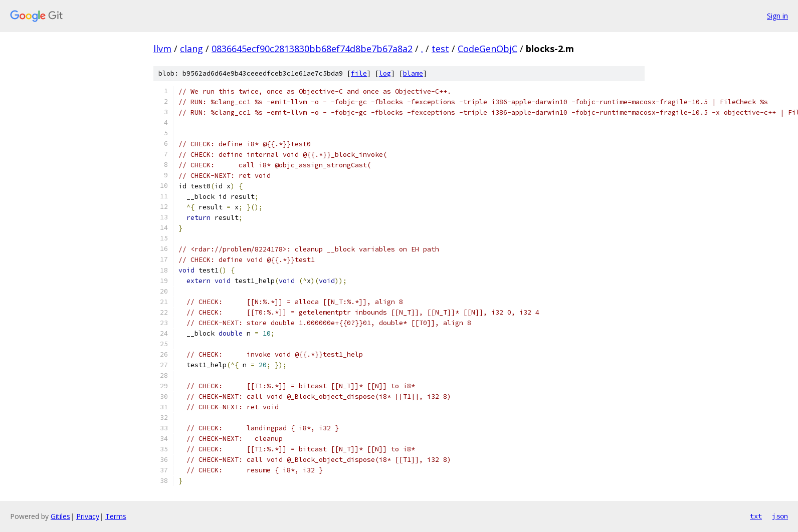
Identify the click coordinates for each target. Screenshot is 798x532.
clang (191, 49)
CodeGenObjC (487, 49)
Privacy (88, 516)
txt (756, 516)
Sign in (777, 16)
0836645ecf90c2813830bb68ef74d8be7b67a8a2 (312, 49)
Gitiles (60, 516)
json (780, 516)
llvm (162, 49)
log (385, 73)
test (440, 49)
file (359, 73)
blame (413, 73)
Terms (116, 516)
